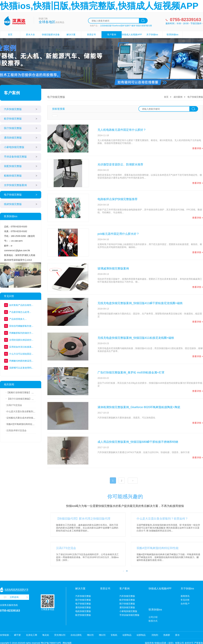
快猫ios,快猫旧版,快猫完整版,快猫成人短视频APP (99, 6)
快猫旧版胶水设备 (51, 35)
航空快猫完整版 (13, 119)
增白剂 (90, 635)
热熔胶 (167, 635)
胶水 (177, 635)
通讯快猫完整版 (13, 138)
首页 (10, 35)
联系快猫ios (173, 35)
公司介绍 (153, 617)
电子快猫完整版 (13, 195)
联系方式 (153, 621)
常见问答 (185, 600)
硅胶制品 (127, 635)
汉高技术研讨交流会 (16, 430)
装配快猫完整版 (13, 166)
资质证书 (91, 35)
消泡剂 (154, 635)
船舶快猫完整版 (13, 176)
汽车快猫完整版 (13, 109)
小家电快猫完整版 (14, 147)
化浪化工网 (32, 635)
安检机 (114, 635)
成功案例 (178, 97)
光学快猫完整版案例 (15, 185)
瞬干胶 (17, 635)
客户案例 (112, 35)
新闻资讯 (185, 596)
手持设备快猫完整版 (15, 157)
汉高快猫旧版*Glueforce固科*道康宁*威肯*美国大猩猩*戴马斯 (126, 26)
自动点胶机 (76, 635)
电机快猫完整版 (83, 611)
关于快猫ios (152, 35)
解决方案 (71, 35)
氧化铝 (46, 635)
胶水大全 (30, 35)
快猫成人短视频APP (132, 35)
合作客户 (185, 604)
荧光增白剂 (60, 635)
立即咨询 (14, 597)
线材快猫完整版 (13, 204)
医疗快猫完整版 (13, 128)
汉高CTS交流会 (14, 405)
